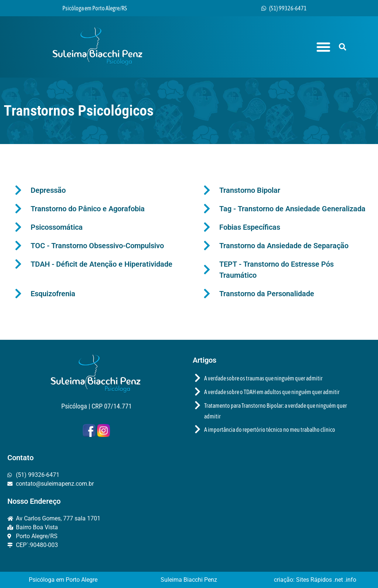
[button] (323, 47)
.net (339, 580)
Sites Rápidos (315, 580)
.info (350, 580)
